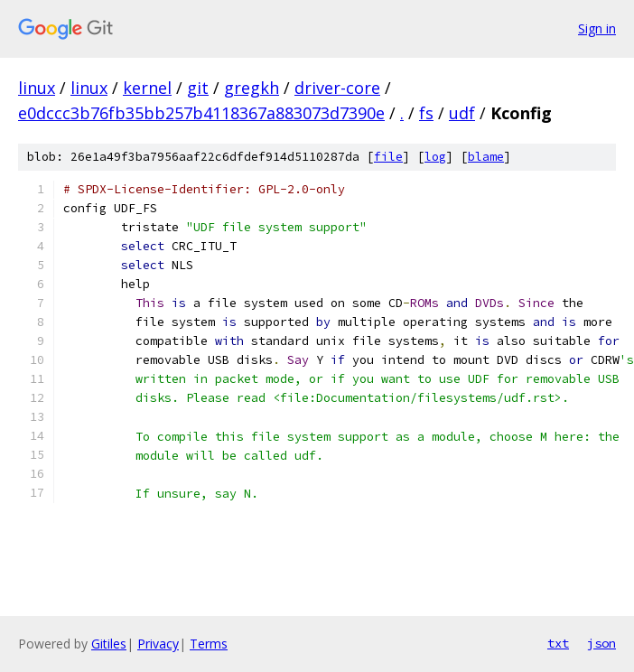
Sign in (597, 28)
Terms (209, 644)
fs (426, 113)
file (388, 157)
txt (558, 643)
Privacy (158, 644)
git (198, 88)
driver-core (337, 88)
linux (37, 88)
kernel (147, 88)
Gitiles (109, 644)
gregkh (252, 88)
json (601, 643)
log (435, 157)
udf (462, 113)
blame (486, 157)
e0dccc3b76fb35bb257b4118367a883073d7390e (201, 113)
